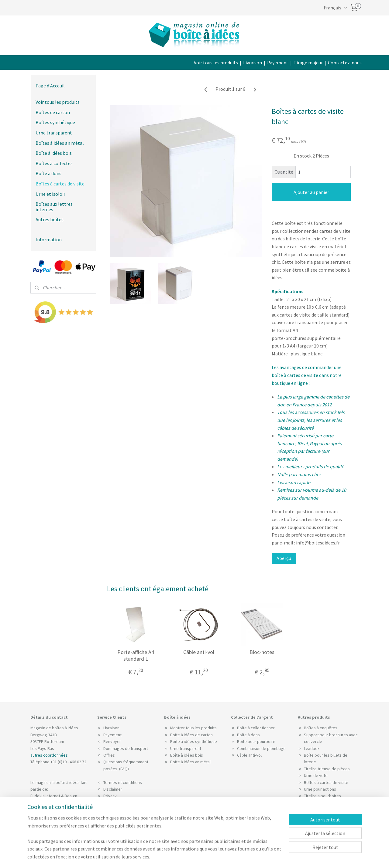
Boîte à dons (48, 173)
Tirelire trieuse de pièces (327, 769)
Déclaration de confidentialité (130, 803)
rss (195, 857)
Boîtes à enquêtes (321, 728)
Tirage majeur (308, 63)
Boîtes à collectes (54, 163)
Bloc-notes (262, 652)
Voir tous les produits (216, 63)
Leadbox (312, 748)
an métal (203, 762)
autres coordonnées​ (49, 755)
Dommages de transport (126, 748)
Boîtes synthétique (55, 122)
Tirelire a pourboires (322, 796)
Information (49, 239)
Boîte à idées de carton (191, 735)
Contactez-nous (345, 63)
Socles (310, 803)
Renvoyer (112, 741)
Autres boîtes (50, 219)
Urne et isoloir (50, 194)
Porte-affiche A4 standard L (135, 655)
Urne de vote (316, 775)
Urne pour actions (320, 789)
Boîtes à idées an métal (60, 143)
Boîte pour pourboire (256, 741)
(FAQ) (124, 769)
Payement (278, 63)
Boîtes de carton (53, 112)
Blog (107, 823)
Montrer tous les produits (193, 728)
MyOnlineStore (256, 857)
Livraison (253, 63)
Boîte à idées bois (54, 153)
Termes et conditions (123, 782)
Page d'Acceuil (50, 86)
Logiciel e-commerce (213, 857)
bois (199, 755)
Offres (109, 755)
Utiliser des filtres (120, 816)
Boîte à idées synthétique (194, 741)
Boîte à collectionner (256, 728)
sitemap (185, 857)
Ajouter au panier (311, 192)
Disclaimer (113, 789)
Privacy (110, 796)
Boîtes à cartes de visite (60, 184)
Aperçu (284, 558)
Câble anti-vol (199, 652)
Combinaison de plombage (261, 748)
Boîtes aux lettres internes (54, 207)
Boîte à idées (182, 755)
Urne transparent (54, 133)
